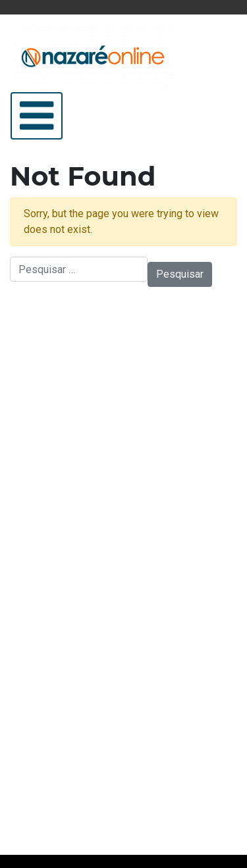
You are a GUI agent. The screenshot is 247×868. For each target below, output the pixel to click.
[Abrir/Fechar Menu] (37, 116)
